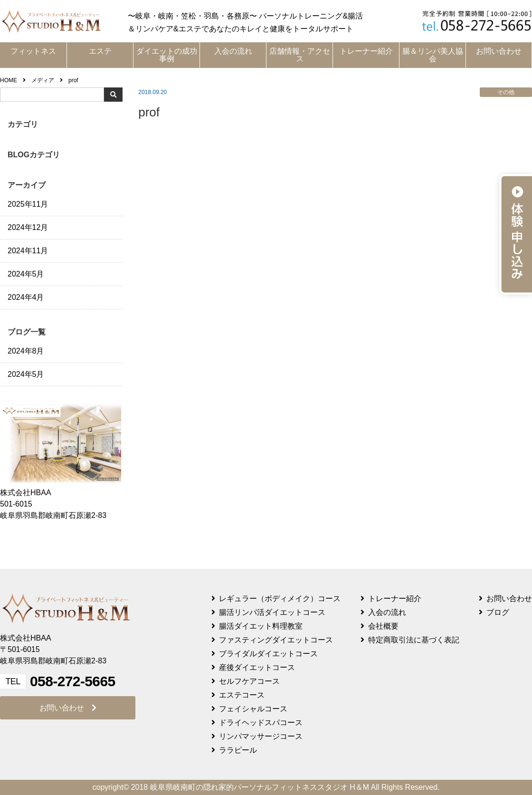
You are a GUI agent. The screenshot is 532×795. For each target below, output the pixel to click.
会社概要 (383, 626)
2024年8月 (26, 351)
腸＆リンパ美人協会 (433, 55)
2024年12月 (28, 227)
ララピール (238, 750)
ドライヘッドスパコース (261, 723)
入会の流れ (233, 51)
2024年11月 (28, 251)
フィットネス (33, 51)
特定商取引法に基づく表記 (414, 640)
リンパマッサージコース (261, 736)
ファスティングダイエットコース (276, 640)
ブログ (498, 612)
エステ (100, 51)
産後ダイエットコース (257, 667)
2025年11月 (28, 204)
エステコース (242, 695)
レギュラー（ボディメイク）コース (280, 599)
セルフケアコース (249, 681)
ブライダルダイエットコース (268, 654)
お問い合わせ (499, 51)
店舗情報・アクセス (300, 55)
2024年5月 (26, 274)
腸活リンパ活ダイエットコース (272, 612)
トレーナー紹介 (366, 51)
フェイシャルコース (253, 709)
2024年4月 (26, 297)
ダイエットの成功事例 (167, 55)
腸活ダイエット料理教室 (261, 626)
